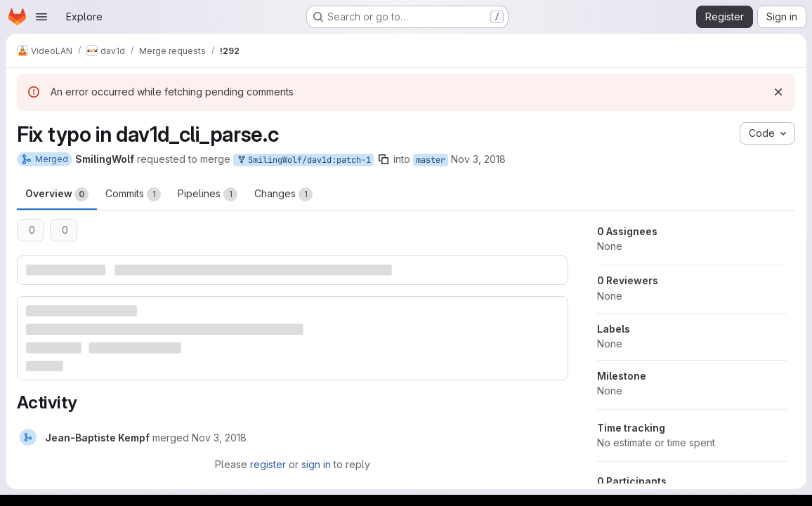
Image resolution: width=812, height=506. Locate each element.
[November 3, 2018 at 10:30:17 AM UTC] (219, 438)
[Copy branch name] (384, 159)
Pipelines (208, 194)
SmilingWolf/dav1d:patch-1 (303, 160)
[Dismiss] (778, 92)
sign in (316, 464)
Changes (283, 194)
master (431, 160)
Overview (57, 194)
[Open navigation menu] (41, 17)
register (268, 464)
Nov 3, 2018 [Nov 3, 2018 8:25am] (478, 159)
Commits (133, 194)
